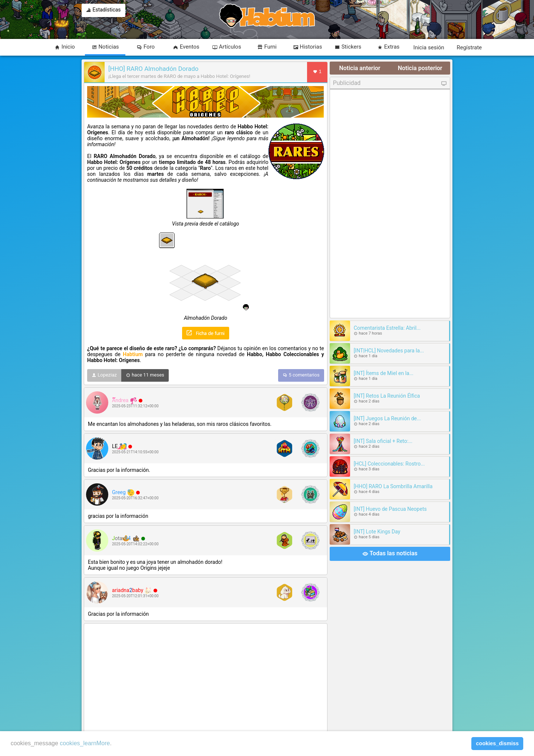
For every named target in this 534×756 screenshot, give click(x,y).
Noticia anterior (360, 68)
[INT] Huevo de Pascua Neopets (390, 509)
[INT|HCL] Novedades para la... (389, 351)
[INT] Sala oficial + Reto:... (383, 441)
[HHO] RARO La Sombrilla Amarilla (393, 486)
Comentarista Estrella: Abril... (387, 328)
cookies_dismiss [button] (497, 743)
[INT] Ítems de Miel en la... (384, 373)
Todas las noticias (390, 554)
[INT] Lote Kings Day (377, 532)
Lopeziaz (104, 375)
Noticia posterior (420, 68)
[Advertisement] (206, 678)
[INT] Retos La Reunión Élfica (387, 396)
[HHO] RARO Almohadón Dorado (153, 69)
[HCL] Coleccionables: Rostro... (389, 464)
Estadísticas (103, 10)
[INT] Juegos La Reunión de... (387, 418)
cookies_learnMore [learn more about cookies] (85, 743)
